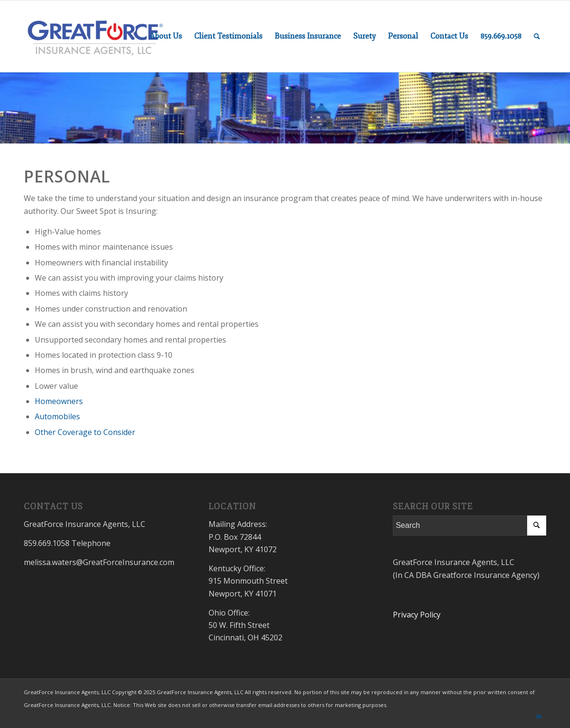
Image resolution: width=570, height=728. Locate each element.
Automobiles (57, 416)
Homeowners (59, 401)
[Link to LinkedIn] (539, 716)
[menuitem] (166, 36)
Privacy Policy (417, 615)
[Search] (537, 36)
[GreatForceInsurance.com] (95, 36)
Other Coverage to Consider (85, 432)
